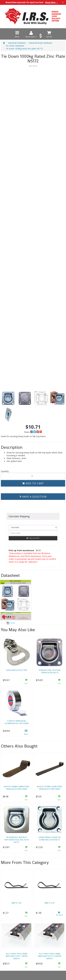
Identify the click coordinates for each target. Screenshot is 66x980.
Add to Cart (33, 483)
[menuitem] (32, 432)
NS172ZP (11, 623)
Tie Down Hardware (15, 46)
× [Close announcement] (63, 2)
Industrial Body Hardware (40, 43)
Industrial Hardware (17, 43)
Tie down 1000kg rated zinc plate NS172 (24, 49)
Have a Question (33, 497)
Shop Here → (52, 2)
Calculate (33, 538)
